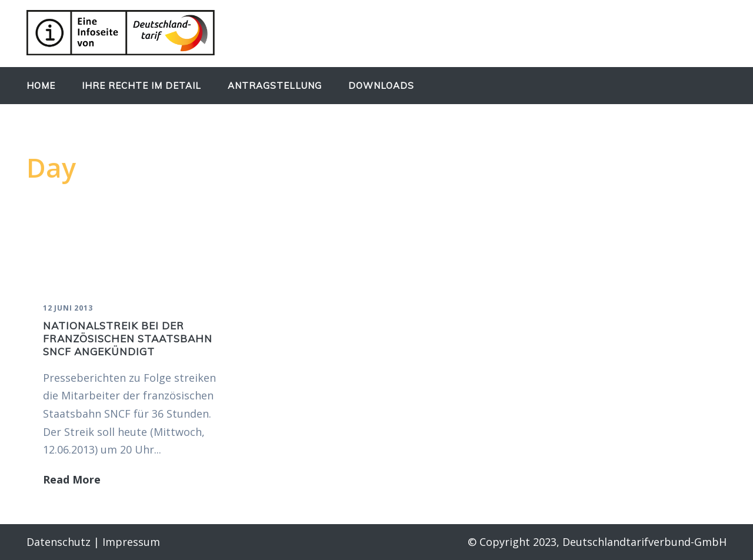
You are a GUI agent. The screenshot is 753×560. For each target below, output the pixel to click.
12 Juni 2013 (68, 308)
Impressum (131, 542)
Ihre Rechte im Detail (141, 86)
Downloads (381, 86)
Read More (72, 479)
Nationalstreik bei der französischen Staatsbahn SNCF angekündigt (128, 339)
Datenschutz (59, 542)
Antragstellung (275, 86)
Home (41, 86)
